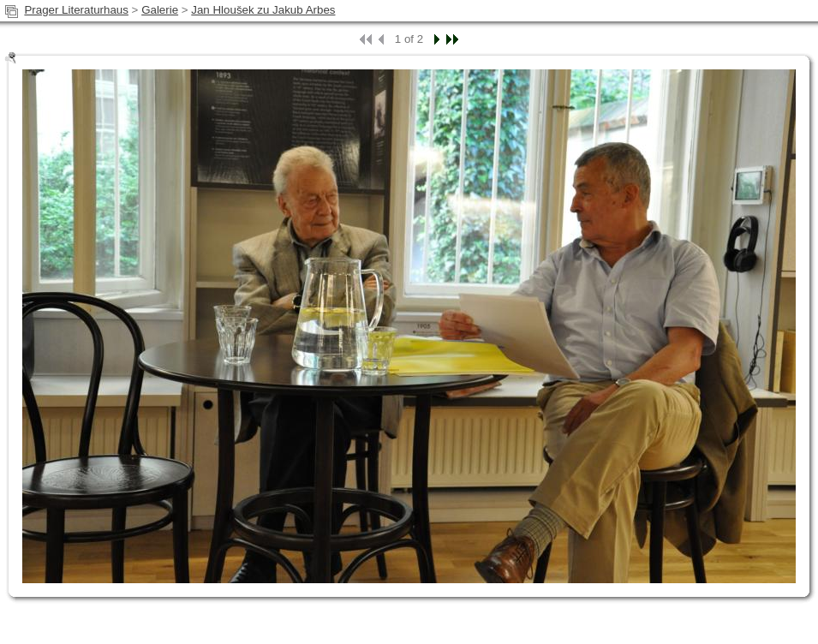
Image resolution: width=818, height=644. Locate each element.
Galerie (160, 10)
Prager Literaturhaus (76, 10)
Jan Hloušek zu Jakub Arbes (263, 10)
